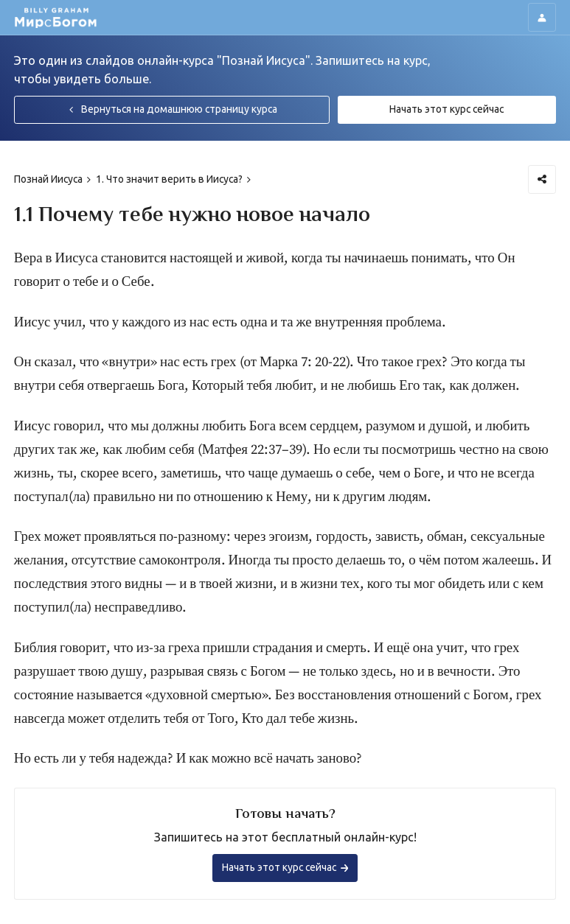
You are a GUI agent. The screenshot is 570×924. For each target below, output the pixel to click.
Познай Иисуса (48, 179)
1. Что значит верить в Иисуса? (169, 179)
